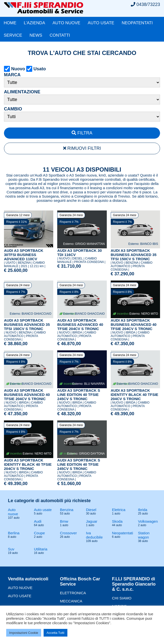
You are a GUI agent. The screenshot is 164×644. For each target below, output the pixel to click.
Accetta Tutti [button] (55, 633)
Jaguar (92, 521)
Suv (11, 549)
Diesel (91, 510)
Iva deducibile (94, 535)
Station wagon (144, 535)
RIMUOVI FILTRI (82, 148)
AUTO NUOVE (66, 23)
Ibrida (143, 510)
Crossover (68, 533)
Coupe (39, 533)
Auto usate (43, 510)
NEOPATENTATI (137, 23)
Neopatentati (123, 533)
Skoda (117, 521)
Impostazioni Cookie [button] (24, 633)
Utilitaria (41, 549)
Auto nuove (13, 512)
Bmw (64, 521)
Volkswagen (148, 521)
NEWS (36, 35)
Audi (38, 521)
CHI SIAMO (122, 598)
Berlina (14, 533)
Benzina (67, 510)
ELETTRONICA (73, 593)
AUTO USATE (101, 23)
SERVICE (13, 35)
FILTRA (82, 133)
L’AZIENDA (34, 23)
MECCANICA (71, 601)
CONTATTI (60, 35)
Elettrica (119, 510)
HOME (10, 23)
